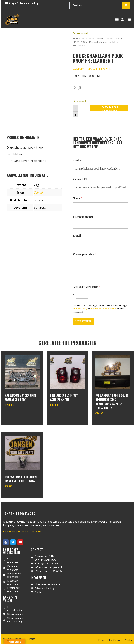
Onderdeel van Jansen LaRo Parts (22, 532)
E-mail (78, 236)
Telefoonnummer (83, 217)
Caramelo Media (122, 640)
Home (76, 38)
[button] (117, 20)
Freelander (89, 38)
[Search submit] (126, 5)
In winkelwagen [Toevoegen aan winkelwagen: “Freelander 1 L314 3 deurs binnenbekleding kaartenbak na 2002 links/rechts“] (109, 422)
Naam (77, 198)
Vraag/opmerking (84, 254)
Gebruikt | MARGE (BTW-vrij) (92, 69)
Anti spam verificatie (86, 287)
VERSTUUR (83, 321)
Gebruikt (39, 193)
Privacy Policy (80, 309)
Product (78, 161)
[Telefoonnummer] (101, 225)
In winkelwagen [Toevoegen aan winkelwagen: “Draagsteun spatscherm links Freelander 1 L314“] (18, 495)
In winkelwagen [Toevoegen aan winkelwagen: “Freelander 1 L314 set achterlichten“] (63, 414)
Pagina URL (80, 179)
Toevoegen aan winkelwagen (109, 108)
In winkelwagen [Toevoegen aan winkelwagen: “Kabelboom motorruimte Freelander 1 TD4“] (18, 414)
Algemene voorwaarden (104, 309)
